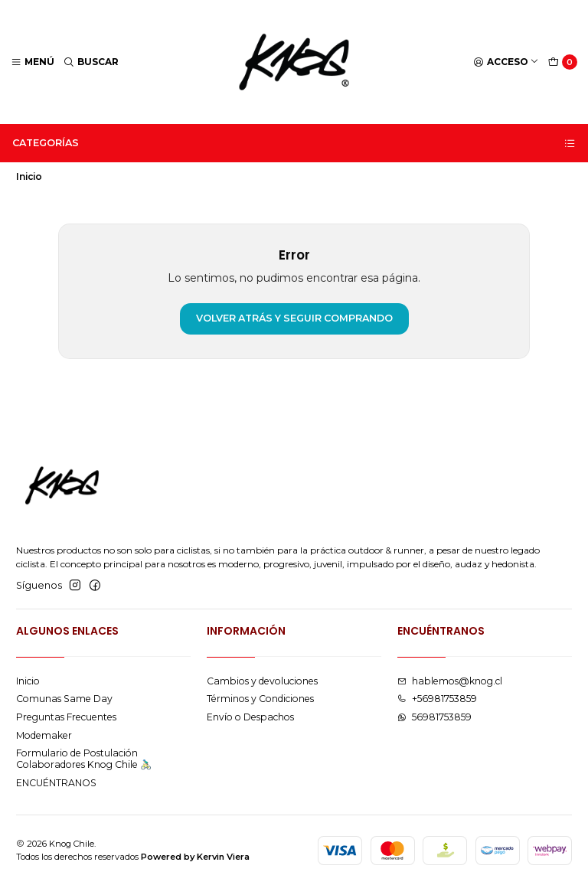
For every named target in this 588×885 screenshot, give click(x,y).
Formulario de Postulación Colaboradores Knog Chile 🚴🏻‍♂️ (84, 759)
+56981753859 (437, 699)
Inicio (28, 681)
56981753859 (434, 717)
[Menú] (33, 62)
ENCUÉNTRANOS (56, 783)
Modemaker (44, 735)
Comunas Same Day (64, 699)
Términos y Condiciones (260, 699)
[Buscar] (91, 62)
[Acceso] (506, 62)
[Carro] (563, 62)
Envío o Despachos (250, 717)
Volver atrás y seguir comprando (294, 318)
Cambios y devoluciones (262, 681)
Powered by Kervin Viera (195, 857)
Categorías (294, 143)
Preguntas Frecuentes (66, 717)
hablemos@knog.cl (450, 681)
